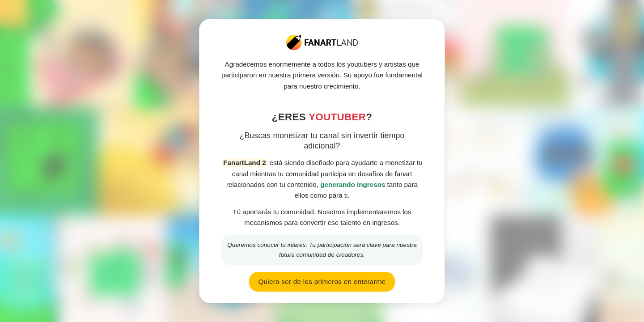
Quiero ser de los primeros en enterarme (322, 282)
